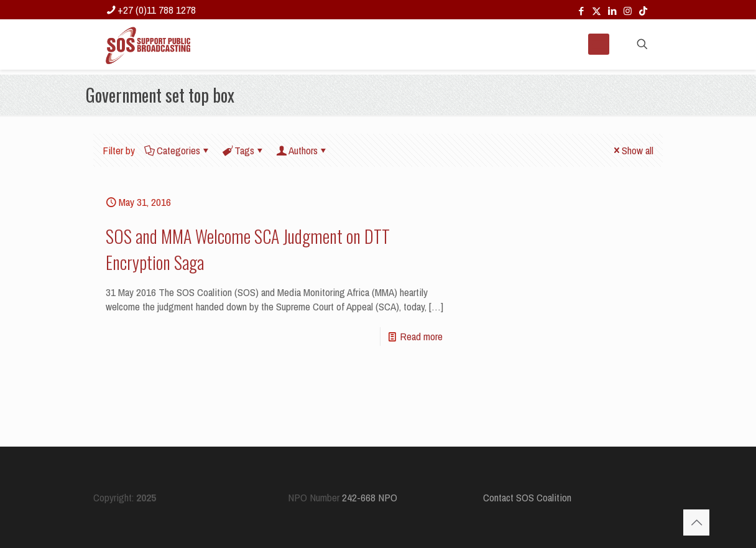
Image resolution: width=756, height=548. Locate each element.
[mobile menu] (599, 44)
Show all (632, 150)
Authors (302, 150)
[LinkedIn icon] (612, 11)
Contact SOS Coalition (527, 497)
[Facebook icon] (581, 11)
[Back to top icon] (696, 522)
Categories (177, 150)
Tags (243, 150)
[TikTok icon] (643, 11)
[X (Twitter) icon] (597, 11)
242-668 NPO (370, 497)
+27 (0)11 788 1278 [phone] (157, 10)
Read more (421, 336)
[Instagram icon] (628, 11)
